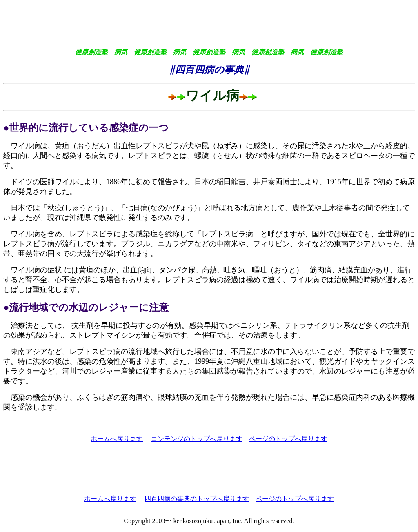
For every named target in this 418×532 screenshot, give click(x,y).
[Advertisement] (209, 22)
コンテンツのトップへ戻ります (197, 439)
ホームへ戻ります (117, 439)
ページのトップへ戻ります (288, 439)
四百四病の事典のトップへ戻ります (197, 499)
